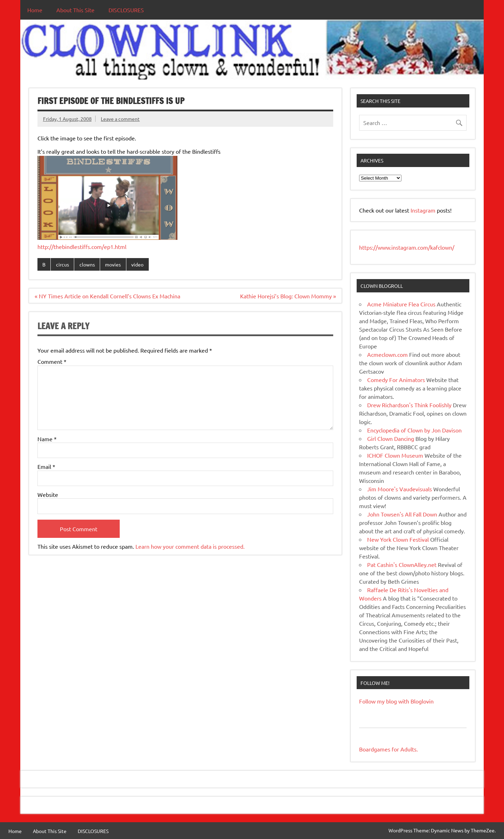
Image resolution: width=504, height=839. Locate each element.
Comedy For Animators (396, 380)
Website (48, 494)
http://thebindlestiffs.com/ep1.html (82, 247)
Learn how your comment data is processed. (190, 546)
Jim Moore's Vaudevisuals (400, 489)
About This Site (75, 10)
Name (47, 439)
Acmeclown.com (387, 354)
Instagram (424, 210)
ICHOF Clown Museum (395, 455)
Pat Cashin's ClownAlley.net (402, 564)
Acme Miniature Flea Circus (401, 304)
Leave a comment (120, 119)
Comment (52, 361)
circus (62, 264)
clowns (87, 264)
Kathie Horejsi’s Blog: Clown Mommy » (288, 296)
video (137, 264)
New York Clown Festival (398, 539)
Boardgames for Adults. (388, 749)
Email (46, 466)
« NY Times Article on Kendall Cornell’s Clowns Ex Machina (107, 296)
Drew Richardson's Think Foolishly (409, 405)
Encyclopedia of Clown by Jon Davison (414, 430)
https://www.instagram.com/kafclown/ (407, 247)
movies (113, 264)
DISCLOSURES (126, 10)
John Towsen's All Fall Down (402, 514)
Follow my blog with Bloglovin (396, 701)
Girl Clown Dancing (391, 438)
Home (35, 10)
